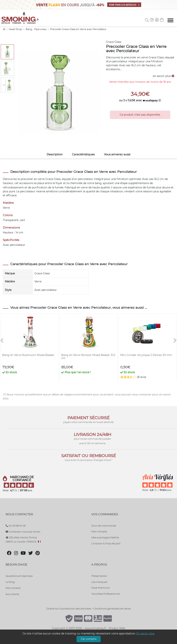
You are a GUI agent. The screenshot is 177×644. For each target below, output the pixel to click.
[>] (175, 341)
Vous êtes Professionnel (106, 594)
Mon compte (99, 531)
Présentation (99, 576)
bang (98, 183)
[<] (2, 341)
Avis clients (12, 594)
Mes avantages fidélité (105, 537)
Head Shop (16, 29)
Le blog (10, 582)
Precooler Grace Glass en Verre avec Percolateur (78, 29)
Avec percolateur (46, 290)
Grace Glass (114, 42)
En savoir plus (145, 633)
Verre (38, 281)
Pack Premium (101, 588)
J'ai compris (89, 639)
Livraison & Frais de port (106, 543)
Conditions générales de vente (112, 609)
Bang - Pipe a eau (36, 29)
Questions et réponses (19, 576)
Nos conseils (13, 588)
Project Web (117, 628)
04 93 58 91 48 (16, 526)
